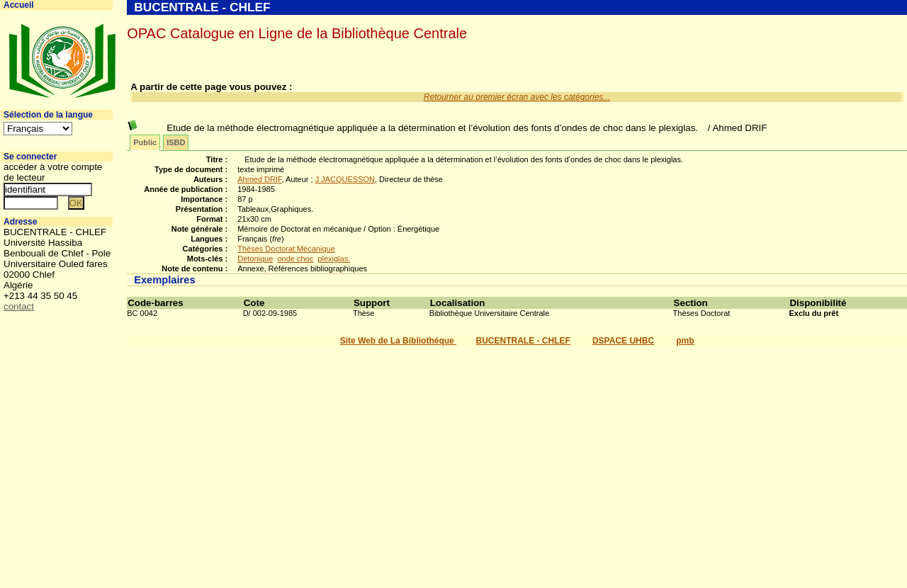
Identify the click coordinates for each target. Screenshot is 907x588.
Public (145, 142)
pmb (685, 341)
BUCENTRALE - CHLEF (523, 341)
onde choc (295, 259)
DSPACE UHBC (623, 341)
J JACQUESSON (345, 179)
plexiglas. (334, 259)
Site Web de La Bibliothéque (398, 341)
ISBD (176, 142)
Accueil (19, 5)
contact (19, 306)
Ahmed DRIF (259, 179)
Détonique (255, 259)
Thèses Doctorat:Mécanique (286, 249)
